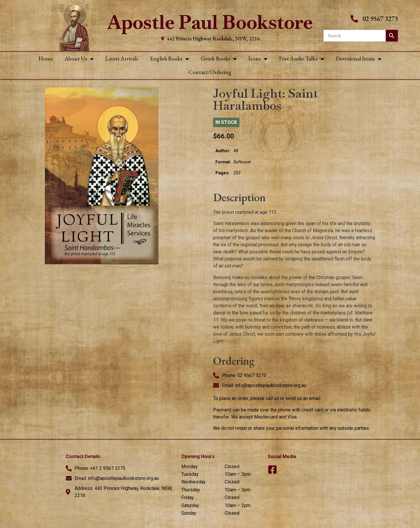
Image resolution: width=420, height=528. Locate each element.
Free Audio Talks (302, 59)
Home (46, 59)
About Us (79, 59)
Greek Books (219, 59)
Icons (258, 59)
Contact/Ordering (210, 72)
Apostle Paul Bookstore (210, 22)
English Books (169, 59)
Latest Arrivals (122, 59)
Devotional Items (359, 59)
